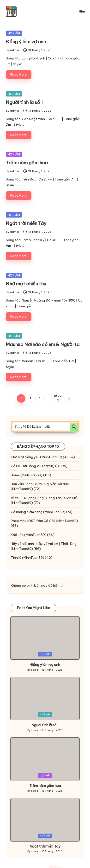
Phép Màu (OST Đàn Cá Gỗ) (33, 521)
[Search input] (41, 427)
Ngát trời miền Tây (26, 223)
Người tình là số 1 (24, 102)
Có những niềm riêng (27, 512)
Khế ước (17, 535)
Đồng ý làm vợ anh (26, 42)
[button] (69, 398)
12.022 (58, 398)
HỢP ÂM (14, 33)
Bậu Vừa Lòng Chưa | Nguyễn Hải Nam (40, 484)
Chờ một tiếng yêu (25, 457)
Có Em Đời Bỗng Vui (26, 466)
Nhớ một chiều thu (26, 284)
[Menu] (82, 11)
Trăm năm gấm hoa (27, 163)
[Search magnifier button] (74, 427)
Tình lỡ (16, 558)
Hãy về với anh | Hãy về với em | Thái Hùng (44, 544)
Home (15, 475)
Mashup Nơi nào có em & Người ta (43, 344)
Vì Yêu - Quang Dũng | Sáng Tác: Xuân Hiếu (45, 498)
